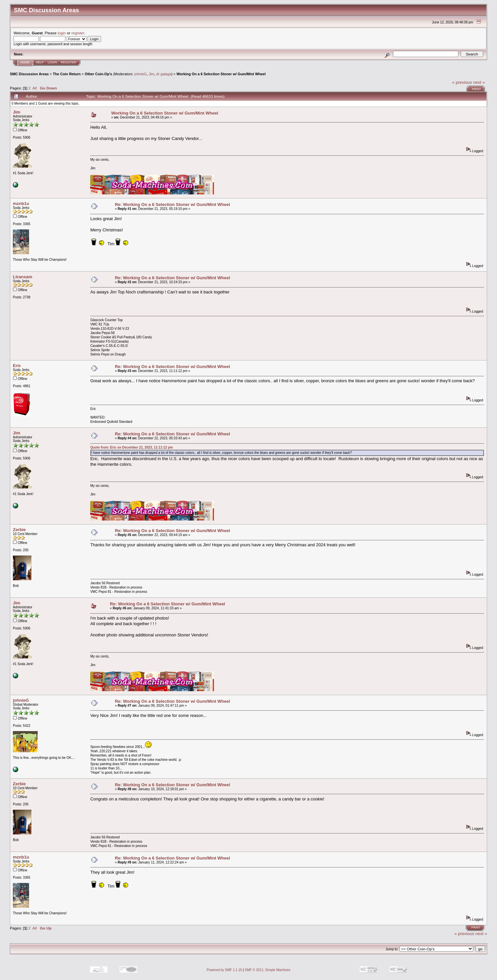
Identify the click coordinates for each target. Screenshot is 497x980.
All (35, 88)
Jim (151, 74)
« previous (462, 82)
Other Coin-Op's (98, 74)
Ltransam (23, 277)
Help (40, 62)
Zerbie (19, 530)
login (62, 33)
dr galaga (164, 74)
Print (476, 89)
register (78, 33)
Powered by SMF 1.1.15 (224, 970)
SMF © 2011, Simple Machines (267, 970)
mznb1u (21, 203)
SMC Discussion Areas (29, 74)
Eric (17, 366)
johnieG (141, 74)
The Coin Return (67, 74)
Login (53, 62)
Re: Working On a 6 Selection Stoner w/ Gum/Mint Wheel (173, 204)
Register (69, 62)
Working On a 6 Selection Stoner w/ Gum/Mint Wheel (221, 74)
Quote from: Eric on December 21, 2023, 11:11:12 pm (131, 447)
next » (479, 82)
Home (25, 62)
